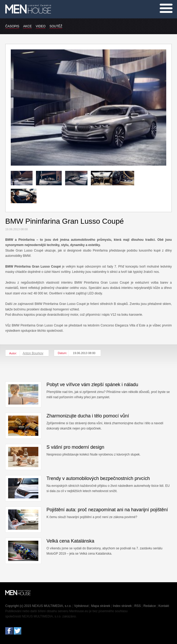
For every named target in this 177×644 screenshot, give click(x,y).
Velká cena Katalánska (70, 541)
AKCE (27, 26)
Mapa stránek (101, 606)
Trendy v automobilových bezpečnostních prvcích (98, 478)
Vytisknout (81, 606)
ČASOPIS (12, 26)
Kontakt (164, 606)
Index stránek (122, 606)
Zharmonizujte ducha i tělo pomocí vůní (88, 416)
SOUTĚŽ (56, 26)
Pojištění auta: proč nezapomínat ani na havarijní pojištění (107, 510)
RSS (137, 606)
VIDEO (41, 26)
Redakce (150, 606)
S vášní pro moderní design (75, 447)
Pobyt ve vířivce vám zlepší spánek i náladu (92, 385)
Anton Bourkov (33, 353)
